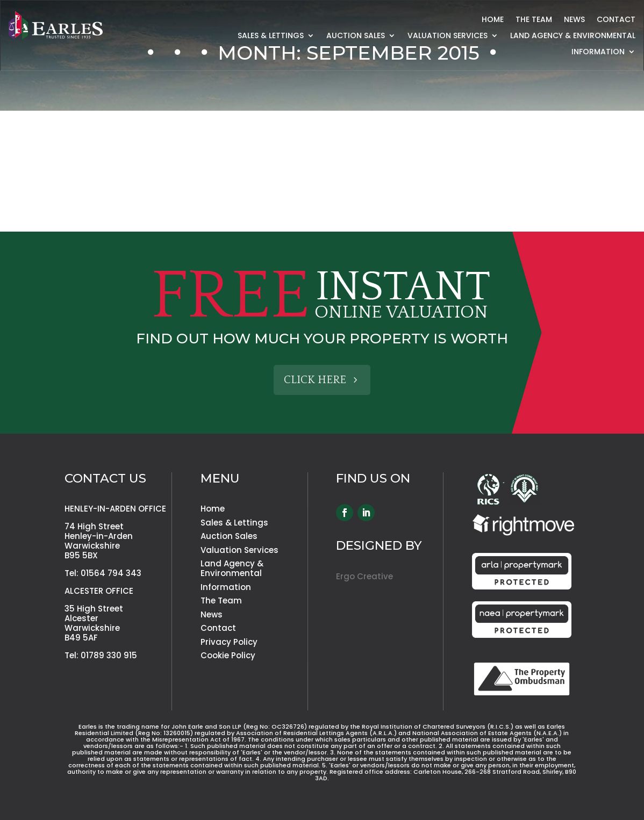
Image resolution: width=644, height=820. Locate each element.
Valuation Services (448, 36)
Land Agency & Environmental (573, 36)
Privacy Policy (229, 642)
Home (493, 20)
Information (598, 52)
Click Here (315, 380)
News (574, 20)
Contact (616, 20)
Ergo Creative (364, 576)
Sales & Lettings (271, 36)
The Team (534, 20)
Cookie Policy (228, 655)
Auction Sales (356, 36)
